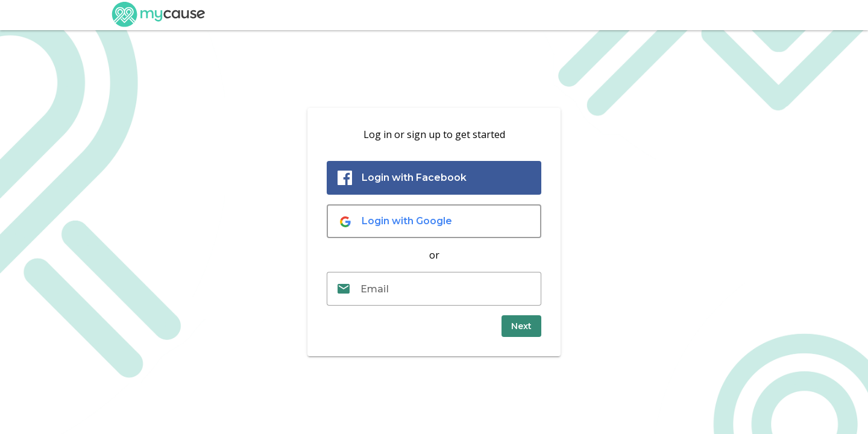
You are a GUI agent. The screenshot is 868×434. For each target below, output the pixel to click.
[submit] (521, 326)
